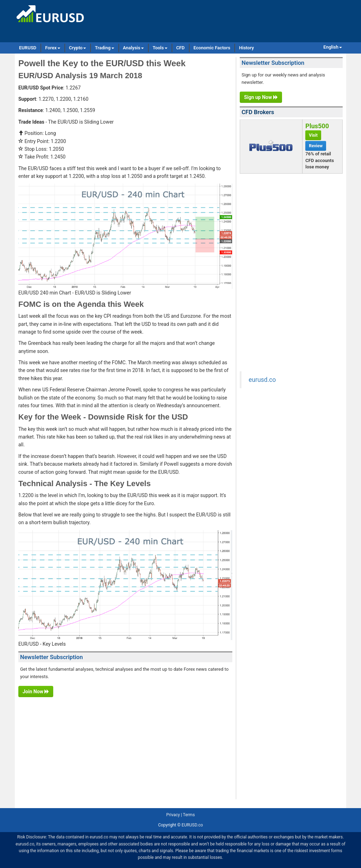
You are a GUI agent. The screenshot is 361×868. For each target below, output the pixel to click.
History (246, 48)
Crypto (78, 48)
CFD (180, 48)
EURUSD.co (192, 825)
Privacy (173, 815)
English (333, 47)
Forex (53, 48)
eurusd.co (262, 380)
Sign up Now (261, 97)
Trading (104, 48)
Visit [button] (313, 135)
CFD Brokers (258, 112)
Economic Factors (212, 48)
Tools (160, 48)
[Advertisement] (125, 750)
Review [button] (316, 146)
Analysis (133, 48)
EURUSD (28, 48)
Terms (189, 815)
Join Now (36, 692)
